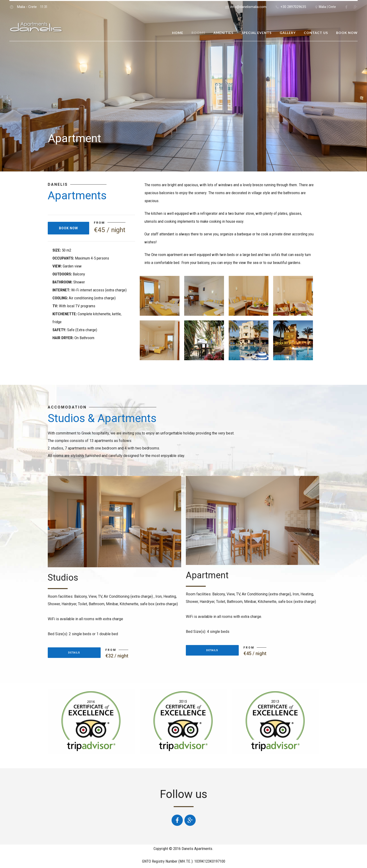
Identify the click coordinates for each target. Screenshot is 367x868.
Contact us (316, 33)
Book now (347, 33)
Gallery (288, 33)
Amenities (223, 33)
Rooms (198, 33)
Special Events (257, 33)
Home (178, 33)
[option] (183, 86)
